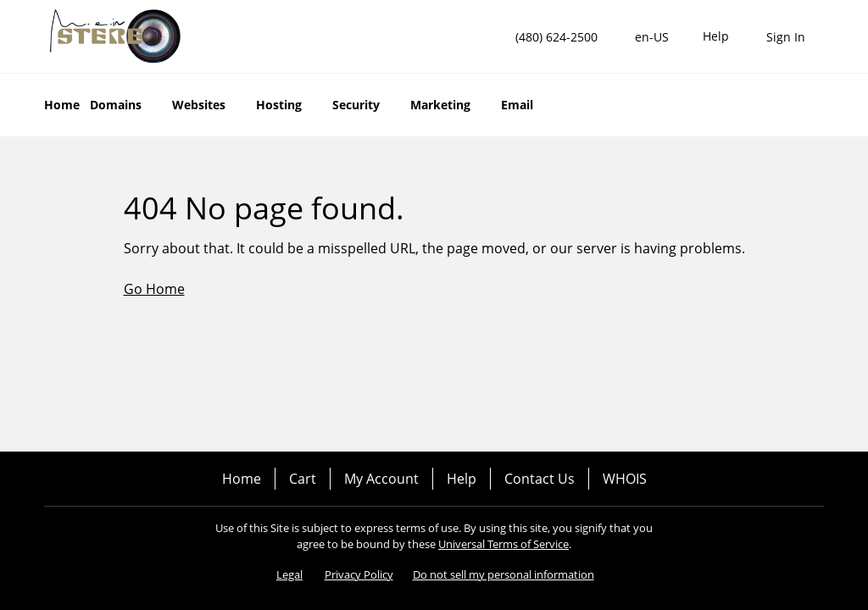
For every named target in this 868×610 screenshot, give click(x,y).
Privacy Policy (359, 574)
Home (242, 479)
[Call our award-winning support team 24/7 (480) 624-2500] (716, 37)
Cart (303, 479)
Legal (289, 574)
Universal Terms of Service (504, 544)
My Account (381, 479)
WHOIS (625, 479)
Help (462, 479)
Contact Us (540, 479)
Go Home (154, 289)
